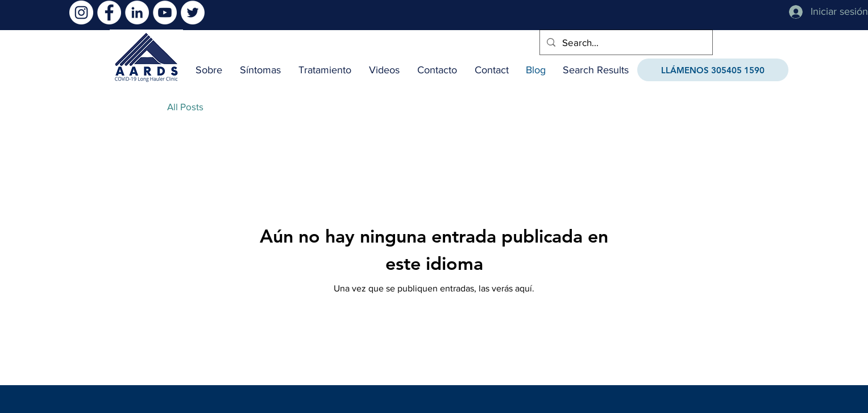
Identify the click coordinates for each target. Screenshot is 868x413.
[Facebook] (109, 12)
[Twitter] (193, 12)
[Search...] (625, 42)
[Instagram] (81, 12)
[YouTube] (165, 12)
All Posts (185, 107)
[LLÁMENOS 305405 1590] (713, 70)
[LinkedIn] (137, 12)
